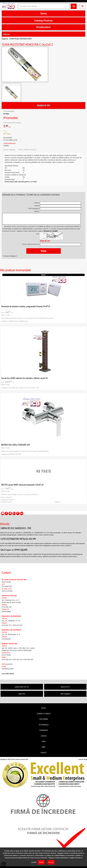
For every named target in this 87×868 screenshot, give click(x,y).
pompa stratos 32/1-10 (22, 687)
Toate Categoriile (65, 694)
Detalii (41, 862)
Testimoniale (44, 725)
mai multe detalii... (8, 674)
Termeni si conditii (51, 231)
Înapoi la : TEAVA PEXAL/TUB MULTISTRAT (17, 39)
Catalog (44, 736)
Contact (44, 753)
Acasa (44, 708)
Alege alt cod (45, 241)
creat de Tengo (83, 759)
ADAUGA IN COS (43, 105)
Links (44, 741)
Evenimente (44, 730)
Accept (51, 862)
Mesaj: (36, 211)
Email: (37, 206)
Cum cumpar (44, 719)
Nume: (36, 203)
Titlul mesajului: (33, 208)
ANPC (44, 747)
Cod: (38, 234)
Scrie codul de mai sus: (31, 244)
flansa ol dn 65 (65, 687)
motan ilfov (22, 694)
